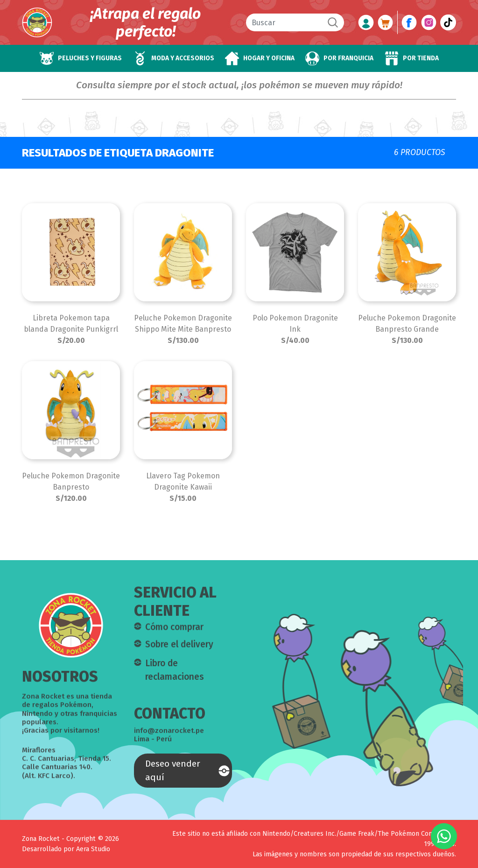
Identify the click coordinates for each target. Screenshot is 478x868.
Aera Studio (93, 849)
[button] (81, 58)
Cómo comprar (174, 632)
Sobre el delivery (179, 650)
